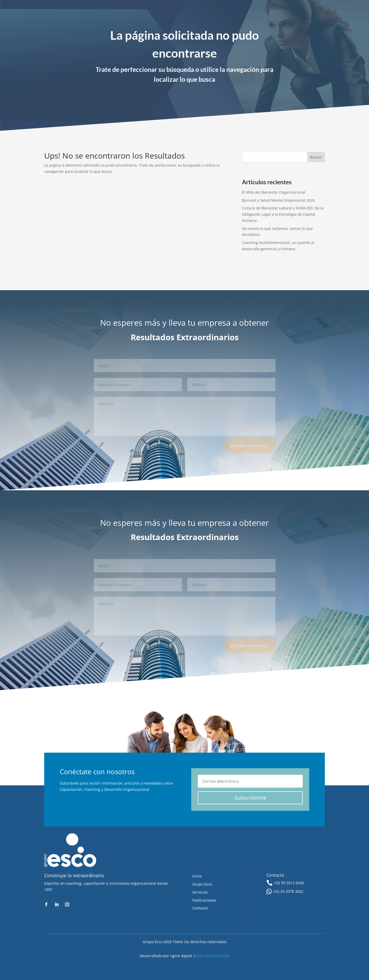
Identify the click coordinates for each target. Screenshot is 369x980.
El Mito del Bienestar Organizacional (274, 192)
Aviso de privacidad (212, 956)
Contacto (200, 908)
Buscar (316, 157)
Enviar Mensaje (250, 448)
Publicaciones (204, 900)
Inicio (197, 876)
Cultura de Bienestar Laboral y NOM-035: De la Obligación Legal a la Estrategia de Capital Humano (283, 214)
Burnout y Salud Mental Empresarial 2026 (278, 200)
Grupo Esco (202, 884)
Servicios (200, 892)
